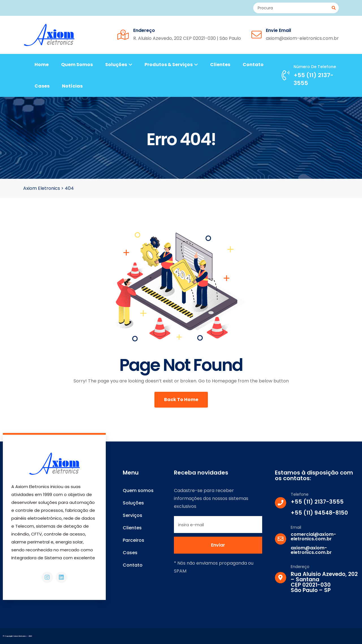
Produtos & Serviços (171, 65)
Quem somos (77, 65)
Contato (253, 65)
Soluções (119, 65)
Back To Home (181, 400)
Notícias (72, 86)
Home (42, 65)
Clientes (220, 65)
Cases (42, 86)
